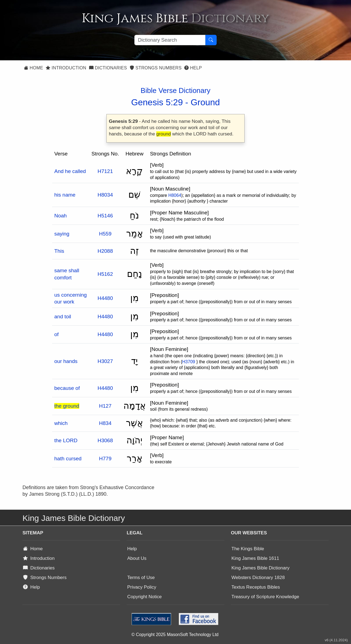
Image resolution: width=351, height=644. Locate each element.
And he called (70, 171)
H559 (105, 234)
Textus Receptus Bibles (256, 587)
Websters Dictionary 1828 (258, 578)
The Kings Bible (248, 549)
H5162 (105, 274)
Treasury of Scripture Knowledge (265, 597)
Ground (205, 102)
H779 (105, 459)
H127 (105, 406)
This (59, 251)
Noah (60, 216)
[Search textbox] (170, 40)
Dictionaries (108, 68)
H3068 (105, 440)
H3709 (189, 362)
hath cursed (68, 459)
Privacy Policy (142, 587)
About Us (137, 558)
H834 (105, 423)
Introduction (66, 68)
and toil (63, 317)
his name (65, 195)
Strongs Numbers (156, 68)
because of (67, 388)
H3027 (105, 361)
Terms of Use (141, 578)
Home (33, 68)
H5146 (105, 216)
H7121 (105, 171)
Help (193, 68)
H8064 (175, 195)
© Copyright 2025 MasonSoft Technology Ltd (175, 635)
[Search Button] (211, 40)
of (56, 334)
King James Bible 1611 (255, 558)
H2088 (105, 251)
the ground (67, 406)
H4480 (105, 298)
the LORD (66, 440)
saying (62, 234)
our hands (66, 361)
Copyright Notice (145, 597)
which (61, 423)
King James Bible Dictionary (261, 568)
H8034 (105, 195)
